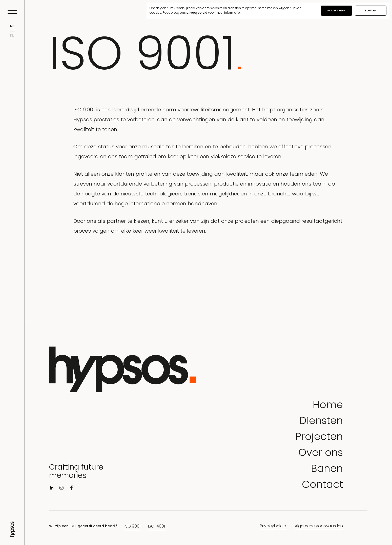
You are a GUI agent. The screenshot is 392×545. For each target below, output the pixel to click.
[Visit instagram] (61, 489)
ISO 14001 (157, 527)
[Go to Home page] (12, 535)
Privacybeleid (273, 526)
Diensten (321, 422)
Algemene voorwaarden (319, 526)
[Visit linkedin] (52, 489)
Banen (327, 469)
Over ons (321, 453)
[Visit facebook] (71, 489)
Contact (322, 485)
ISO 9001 (132, 527)
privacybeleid (197, 13)
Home (328, 406)
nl (12, 26)
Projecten (319, 438)
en (12, 36)
